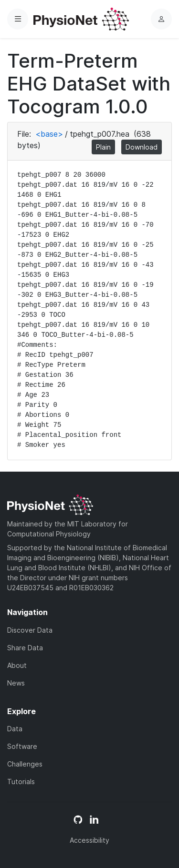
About (17, 665)
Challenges (25, 764)
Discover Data (30, 630)
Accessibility (89, 840)
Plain (103, 147)
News (16, 683)
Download (142, 147)
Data (15, 729)
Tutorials (21, 782)
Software (22, 746)
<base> (49, 134)
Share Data (25, 648)
